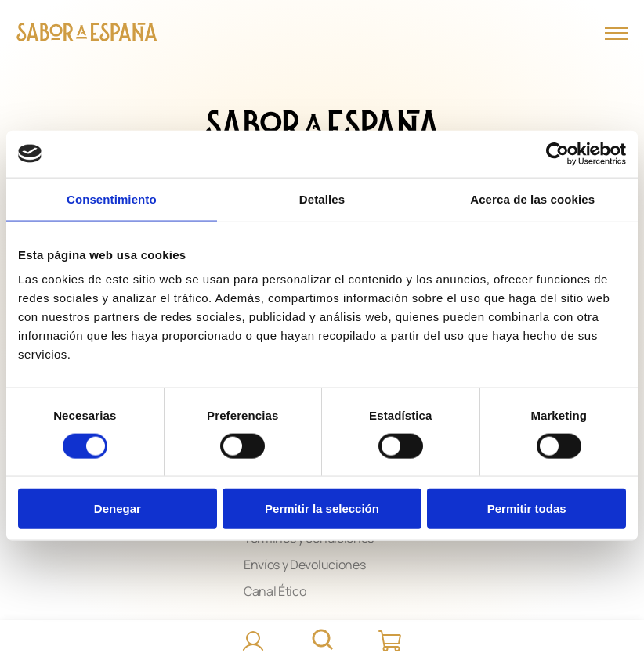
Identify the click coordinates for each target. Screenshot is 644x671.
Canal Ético (275, 591)
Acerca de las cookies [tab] (532, 198)
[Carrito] (391, 641)
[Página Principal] (87, 34)
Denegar (118, 509)
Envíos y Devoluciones (304, 565)
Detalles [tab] (322, 198)
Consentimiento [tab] (112, 198)
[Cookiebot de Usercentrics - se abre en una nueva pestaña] (557, 153)
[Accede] (253, 641)
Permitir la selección (322, 509)
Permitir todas (527, 509)
